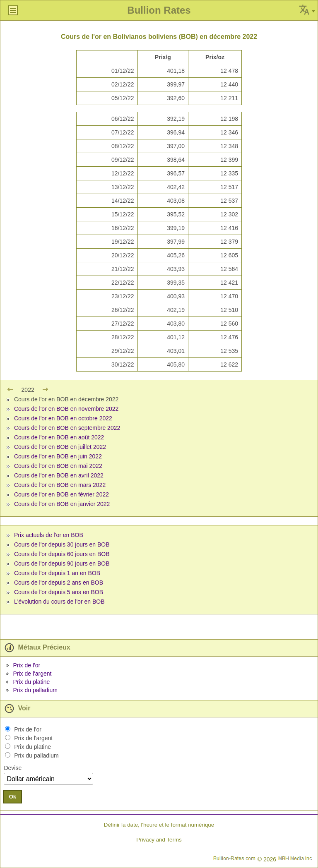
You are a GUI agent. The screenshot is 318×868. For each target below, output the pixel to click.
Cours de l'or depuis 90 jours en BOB (62, 563)
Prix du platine (31, 682)
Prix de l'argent (32, 674)
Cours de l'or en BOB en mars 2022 (60, 485)
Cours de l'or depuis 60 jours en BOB (62, 554)
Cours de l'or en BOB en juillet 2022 (60, 447)
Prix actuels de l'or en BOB (49, 535)
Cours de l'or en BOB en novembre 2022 (66, 409)
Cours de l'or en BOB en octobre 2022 (63, 418)
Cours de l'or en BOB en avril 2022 (59, 475)
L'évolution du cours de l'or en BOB (59, 602)
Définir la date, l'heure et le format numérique (159, 825)
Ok (12, 797)
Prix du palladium (35, 690)
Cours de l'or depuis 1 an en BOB (57, 573)
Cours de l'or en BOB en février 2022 (61, 494)
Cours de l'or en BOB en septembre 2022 (67, 428)
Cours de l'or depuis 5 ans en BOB (59, 592)
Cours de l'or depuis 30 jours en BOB (62, 544)
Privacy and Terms (159, 840)
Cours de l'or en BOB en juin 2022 (58, 456)
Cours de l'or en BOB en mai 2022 (58, 466)
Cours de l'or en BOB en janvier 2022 (62, 504)
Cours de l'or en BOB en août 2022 (59, 437)
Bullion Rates (159, 10)
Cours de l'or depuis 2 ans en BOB (59, 583)
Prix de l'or (26, 665)
